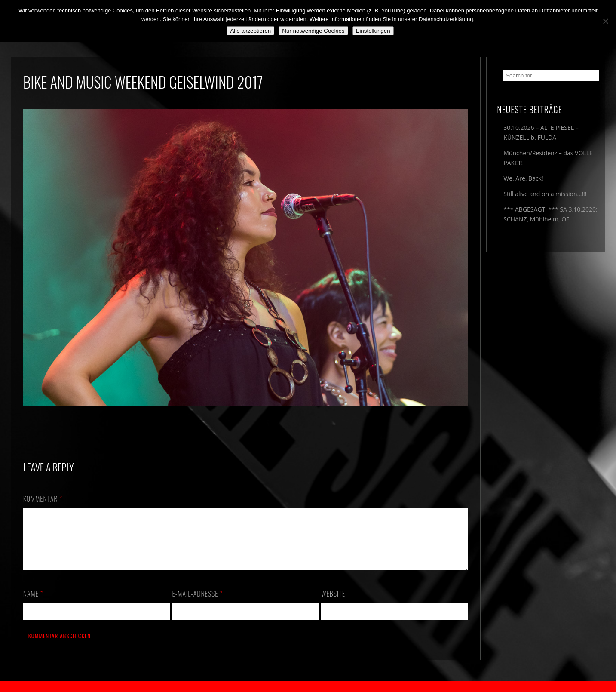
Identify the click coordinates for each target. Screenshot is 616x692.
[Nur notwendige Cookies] (605, 21)
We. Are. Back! (523, 178)
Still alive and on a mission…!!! (545, 194)
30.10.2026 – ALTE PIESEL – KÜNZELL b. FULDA (541, 132)
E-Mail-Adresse (197, 604)
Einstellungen (373, 31)
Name (33, 604)
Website (333, 604)
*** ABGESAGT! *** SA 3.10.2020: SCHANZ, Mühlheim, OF (550, 214)
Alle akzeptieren (250, 31)
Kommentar (43, 499)
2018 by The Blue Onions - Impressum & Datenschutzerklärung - (308, 687)
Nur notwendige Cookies (313, 31)
